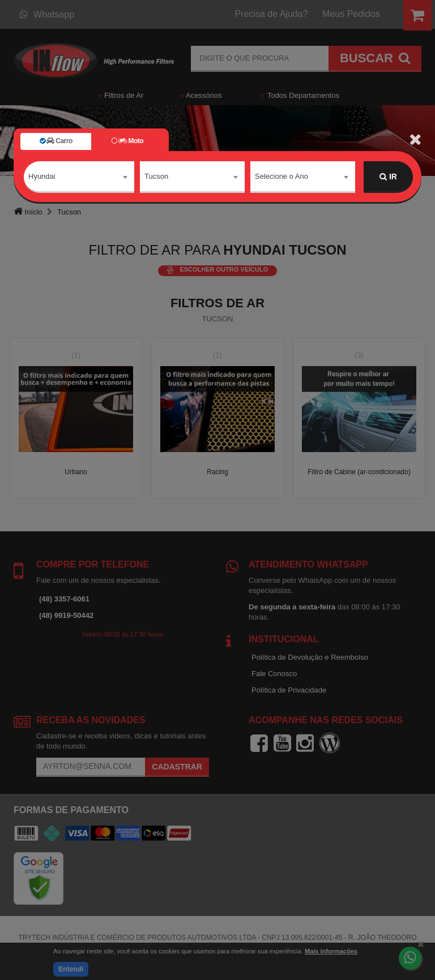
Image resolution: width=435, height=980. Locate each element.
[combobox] (79, 177)
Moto (127, 141)
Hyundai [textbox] (42, 176)
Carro (56, 141)
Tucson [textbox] (156, 176)
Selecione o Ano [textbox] (282, 176)
